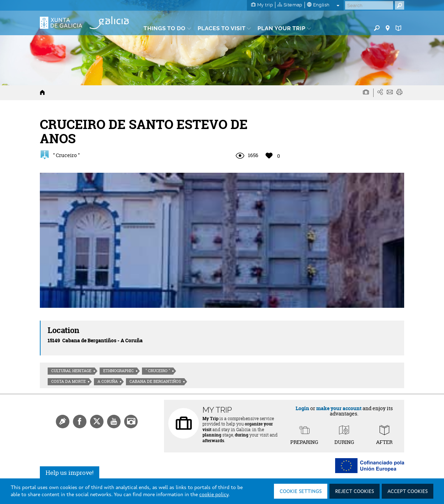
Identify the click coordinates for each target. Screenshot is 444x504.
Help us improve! (70, 473)
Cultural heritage (71, 371)
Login (302, 408)
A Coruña (108, 381)
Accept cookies (408, 492)
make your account (339, 408)
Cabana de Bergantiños (155, 381)
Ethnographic (118, 371)
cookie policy (214, 495)
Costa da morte (68, 381)
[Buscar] (369, 5)
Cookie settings (301, 492)
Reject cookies (355, 492)
